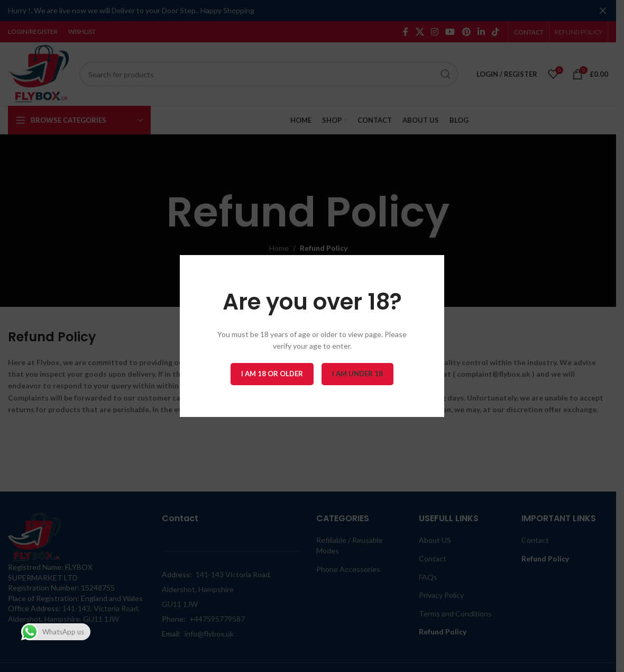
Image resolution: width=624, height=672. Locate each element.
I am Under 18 (357, 374)
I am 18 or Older (272, 374)
